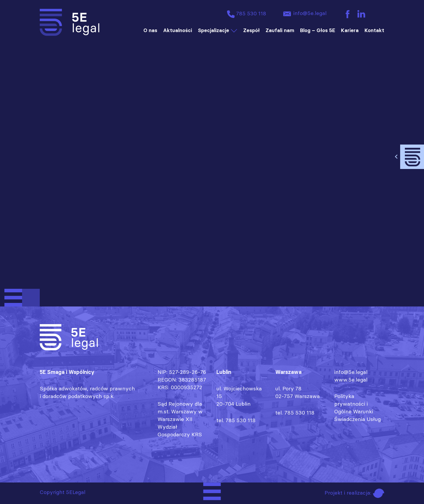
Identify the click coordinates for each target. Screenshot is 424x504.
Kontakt (374, 30)
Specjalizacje (213, 30)
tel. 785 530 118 (236, 420)
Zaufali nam (280, 30)
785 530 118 (246, 14)
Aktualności (178, 30)
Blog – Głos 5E (318, 30)
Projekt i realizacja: (354, 493)
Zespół (251, 30)
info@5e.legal (304, 14)
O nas (150, 30)
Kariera (350, 30)
